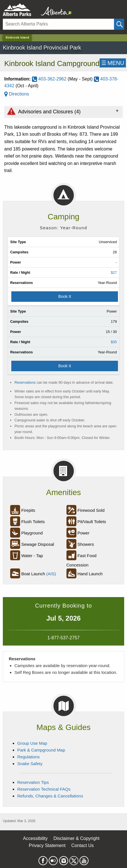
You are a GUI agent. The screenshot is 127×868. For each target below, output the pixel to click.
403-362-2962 (50, 79)
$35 (114, 342)
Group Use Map (32, 743)
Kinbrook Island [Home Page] (17, 38)
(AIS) (51, 574)
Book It (65, 296)
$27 (114, 272)
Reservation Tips (33, 782)
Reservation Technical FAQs (44, 789)
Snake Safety (30, 764)
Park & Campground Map (41, 750)
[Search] (58, 24)
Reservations (25, 382)
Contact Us (82, 845)
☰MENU (113, 63)
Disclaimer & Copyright (77, 838)
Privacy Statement (47, 845)
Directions (17, 94)
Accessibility (35, 838)
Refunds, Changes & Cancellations (50, 796)
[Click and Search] (119, 24)
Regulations (28, 757)
